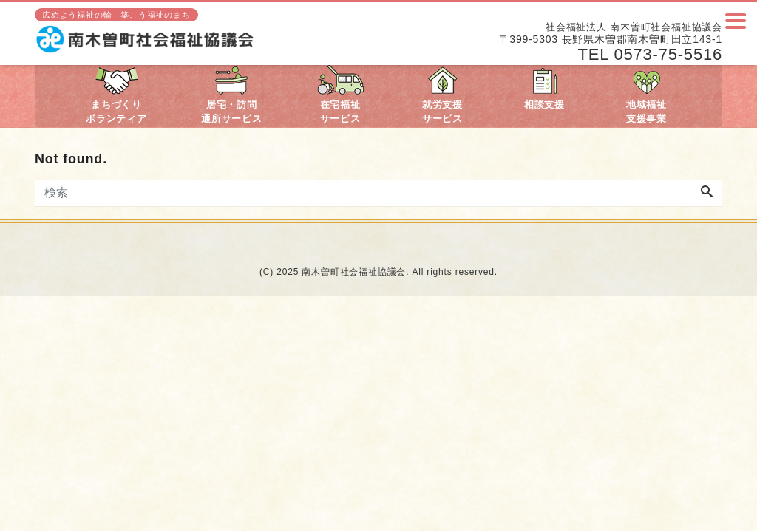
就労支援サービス (442, 95)
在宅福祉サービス (340, 95)
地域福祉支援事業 (646, 95)
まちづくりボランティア (116, 95)
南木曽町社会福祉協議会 (354, 272)
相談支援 (544, 88)
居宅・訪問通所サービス (232, 95)
